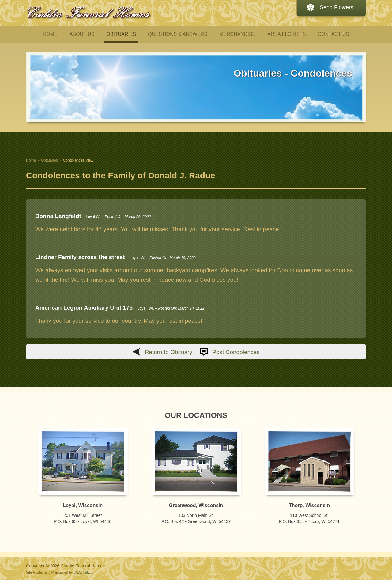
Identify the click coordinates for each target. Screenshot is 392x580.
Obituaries (49, 160)
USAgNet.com (84, 572)
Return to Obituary (169, 352)
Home (31, 160)
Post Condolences (236, 352)
